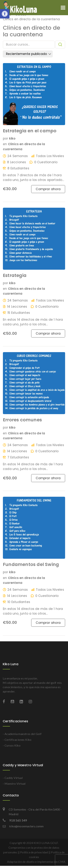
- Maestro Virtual (14, 783)
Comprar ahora (48, 189)
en (5, 144)
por (6, 138)
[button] (5, 14)
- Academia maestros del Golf (22, 734)
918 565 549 (15, 820)
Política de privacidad (34, 852)
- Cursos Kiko (12, 745)
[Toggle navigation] (63, 8)
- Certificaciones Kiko (17, 740)
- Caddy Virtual (13, 778)
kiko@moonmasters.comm (23, 826)
